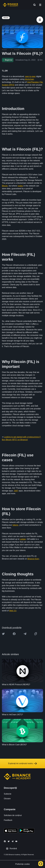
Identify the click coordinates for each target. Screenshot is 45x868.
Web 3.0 (13, 611)
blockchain (30, 79)
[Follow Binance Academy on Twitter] (9, 841)
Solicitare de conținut (13, 815)
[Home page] (10, 5)
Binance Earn (33, 559)
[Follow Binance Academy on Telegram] (12, 841)
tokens (15, 525)
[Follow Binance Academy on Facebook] (5, 841)
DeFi (16, 491)
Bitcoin (5, 186)
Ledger (23, 539)
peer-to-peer (30, 76)
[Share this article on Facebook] (14, 634)
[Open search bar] (34, 5)
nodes (20, 186)
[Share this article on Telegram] (25, 634)
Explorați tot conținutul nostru (22, 763)
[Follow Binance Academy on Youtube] (16, 841)
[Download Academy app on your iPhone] (11, 831)
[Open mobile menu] (40, 5)
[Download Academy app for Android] (26, 831)
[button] (40, 5)
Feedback (8, 820)
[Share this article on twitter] (3, 634)
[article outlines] (40, 20)
